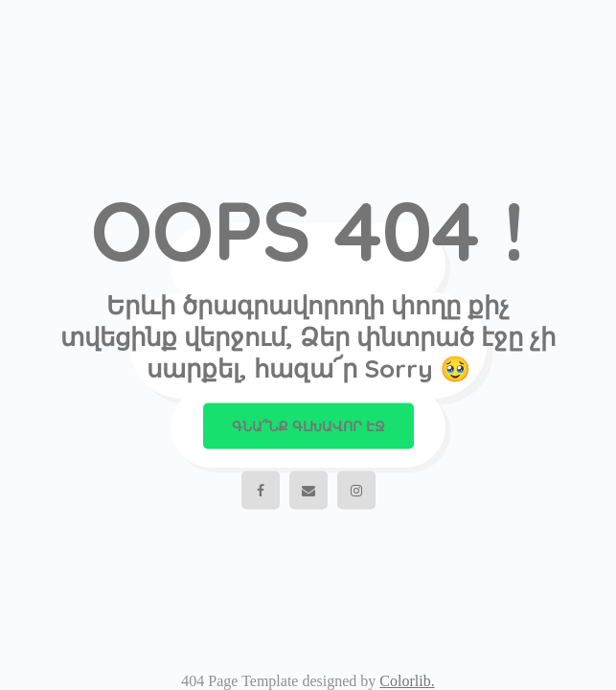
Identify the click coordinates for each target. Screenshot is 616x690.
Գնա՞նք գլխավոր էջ (308, 426)
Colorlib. (407, 681)
